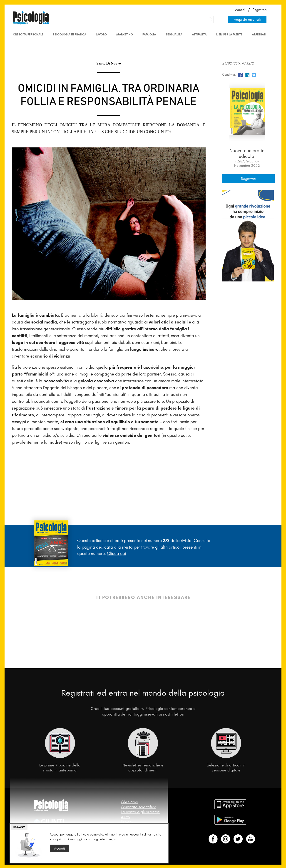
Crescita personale (28, 34)
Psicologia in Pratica (70, 34)
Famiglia (149, 34)
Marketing (125, 34)
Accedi (240, 10)
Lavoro (101, 34)
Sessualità (174, 34)
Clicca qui (116, 553)
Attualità (199, 34)
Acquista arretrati (247, 19)
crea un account (130, 834)
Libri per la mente (229, 34)
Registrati (260, 10)
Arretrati (259, 34)
